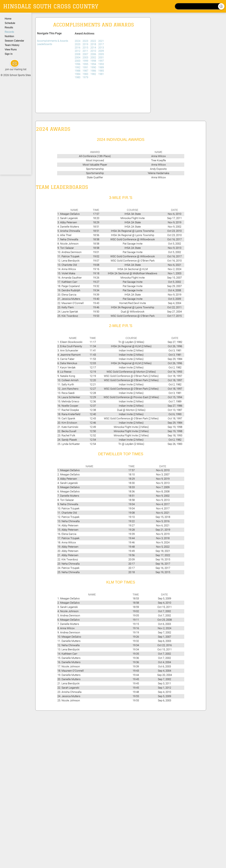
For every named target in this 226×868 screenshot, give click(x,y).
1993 (101, 64)
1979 (85, 77)
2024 (78, 41)
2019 (86, 44)
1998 (94, 61)
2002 (94, 58)
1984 (78, 74)
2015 (86, 48)
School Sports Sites (20, 75)
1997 (101, 61)
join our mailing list (16, 69)
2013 (101, 48)
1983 (86, 74)
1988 (78, 71)
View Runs (11, 49)
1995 (86, 64)
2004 (78, 58)
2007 (86, 54)
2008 (78, 54)
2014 (94, 48)
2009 (101, 51)
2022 (94, 41)
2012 (78, 51)
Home (8, 19)
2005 (101, 54)
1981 (101, 74)
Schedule (10, 23)
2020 (78, 44)
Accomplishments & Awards (53, 41)
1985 (101, 71)
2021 (101, 41)
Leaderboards (45, 44)
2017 (101, 44)
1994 (94, 64)
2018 (94, 44)
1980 (78, 77)
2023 (86, 41)
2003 (86, 58)
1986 (94, 71)
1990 (94, 67)
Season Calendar (14, 41)
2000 (78, 61)
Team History (12, 45)
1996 (78, 64)
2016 (78, 48)
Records (9, 32)
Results (9, 27)
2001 (101, 58)
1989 (101, 67)
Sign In (9, 54)
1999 (86, 61)
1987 (86, 71)
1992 (78, 67)
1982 (94, 74)
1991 (86, 67)
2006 (94, 54)
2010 (94, 51)
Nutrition (9, 36)
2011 (86, 51)
